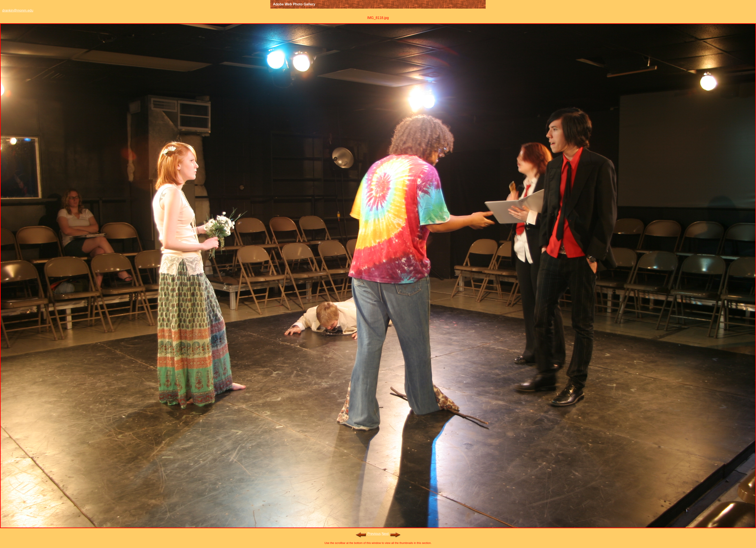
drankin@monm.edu (18, 10)
